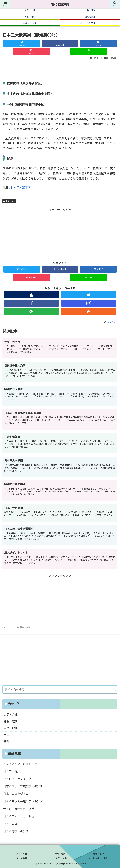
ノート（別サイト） (98, 858)
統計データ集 (60, 858)
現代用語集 (22, 858)
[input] (60, 689)
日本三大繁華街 (21, 187)
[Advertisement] (60, 69)
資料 (6, 741)
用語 (6, 735)
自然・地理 (11, 728)
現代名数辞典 (60, 4)
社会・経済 (9, 201)
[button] (114, 689)
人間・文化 (11, 715)
